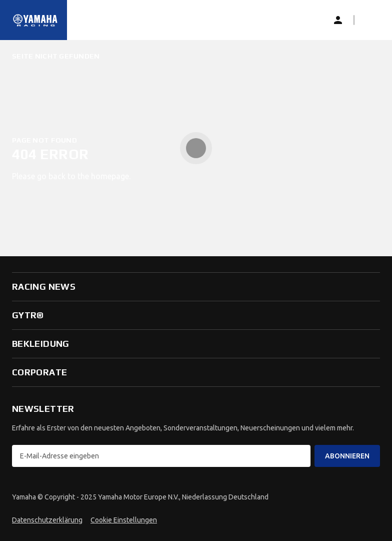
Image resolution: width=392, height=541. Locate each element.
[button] (370, 20)
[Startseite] (35, 20)
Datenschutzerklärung (47, 520)
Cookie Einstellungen (124, 520)
